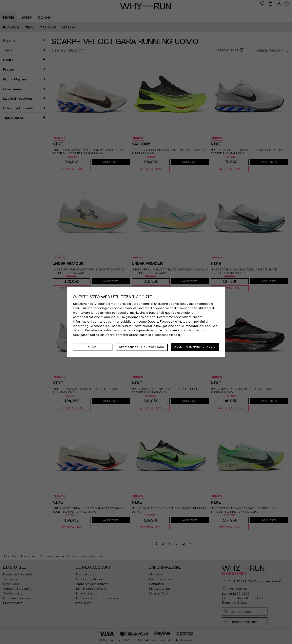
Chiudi (93, 347)
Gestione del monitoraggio (142, 347)
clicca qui (175, 335)
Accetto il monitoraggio (195, 347)
